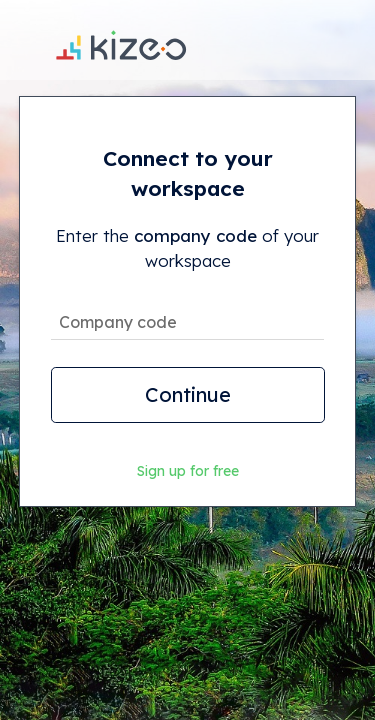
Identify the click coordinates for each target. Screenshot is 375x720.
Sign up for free (188, 471)
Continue (188, 394)
